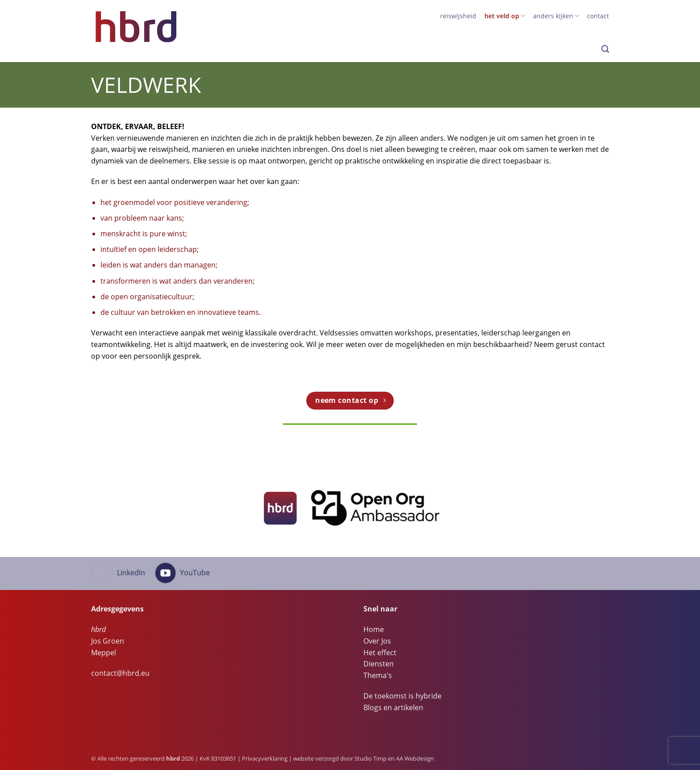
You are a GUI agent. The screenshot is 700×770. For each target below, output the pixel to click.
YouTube (195, 573)
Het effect (380, 653)
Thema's (378, 675)
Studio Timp (371, 758)
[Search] (605, 49)
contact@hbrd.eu (120, 673)
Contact (598, 16)
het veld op (505, 16)
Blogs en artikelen (393, 707)
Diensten (379, 664)
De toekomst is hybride (402, 696)
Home (374, 629)
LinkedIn (131, 573)
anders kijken (556, 16)
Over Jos (377, 641)
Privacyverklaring (265, 758)
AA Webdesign (415, 758)
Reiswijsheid (458, 16)
